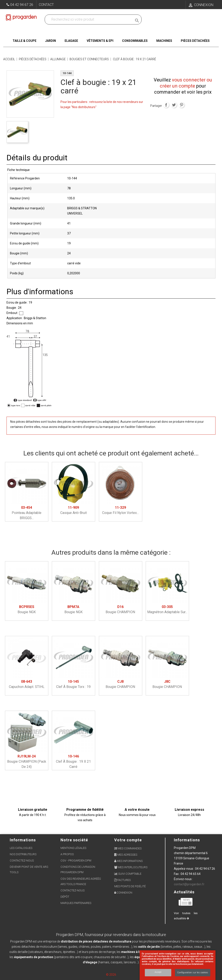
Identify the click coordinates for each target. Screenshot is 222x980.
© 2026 (111, 975)
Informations (187, 840)
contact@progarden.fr (189, 884)
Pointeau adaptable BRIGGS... (27, 513)
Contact (46, 5)
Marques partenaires (76, 903)
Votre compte (128, 840)
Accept (158, 972)
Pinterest (181, 105)
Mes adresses (126, 855)
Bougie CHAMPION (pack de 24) (27, 761)
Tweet (174, 105)
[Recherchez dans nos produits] (90, 20)
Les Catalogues (21, 848)
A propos (67, 854)
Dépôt (65, 897)
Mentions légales (73, 848)
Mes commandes (128, 848)
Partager (166, 105)
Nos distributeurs (23, 854)
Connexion (123, 893)
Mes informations (128, 861)
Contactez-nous (22, 861)
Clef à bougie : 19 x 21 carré (73, 761)
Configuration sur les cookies (193, 973)
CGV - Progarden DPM (76, 861)
